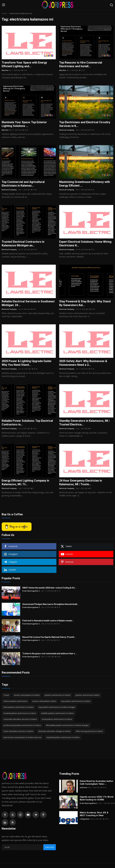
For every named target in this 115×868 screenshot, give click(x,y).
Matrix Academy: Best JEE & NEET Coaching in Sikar (94, 814)
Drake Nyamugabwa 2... (32, 591)
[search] (111, 5)
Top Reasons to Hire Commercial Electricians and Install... (81, 64)
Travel (6, 695)
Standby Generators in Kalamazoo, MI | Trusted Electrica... (84, 423)
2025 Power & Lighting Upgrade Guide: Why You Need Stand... (27, 363)
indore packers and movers (15, 701)
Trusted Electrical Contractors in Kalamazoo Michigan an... (23, 244)
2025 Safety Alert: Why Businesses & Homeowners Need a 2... (83, 363)
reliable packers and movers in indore (57, 713)
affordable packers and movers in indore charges (67, 725)
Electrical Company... (67, 130)
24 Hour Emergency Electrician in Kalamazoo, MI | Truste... (81, 482)
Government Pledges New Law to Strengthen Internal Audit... (51, 604)
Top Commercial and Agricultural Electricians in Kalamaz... (23, 184)
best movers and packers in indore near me (22, 737)
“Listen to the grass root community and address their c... (50, 654)
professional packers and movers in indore (22, 725)
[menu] (4, 5)
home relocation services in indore (18, 731)
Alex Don (5, 70)
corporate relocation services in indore (20, 719)
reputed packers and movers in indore (63, 737)
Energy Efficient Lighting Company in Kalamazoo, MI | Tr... (25, 482)
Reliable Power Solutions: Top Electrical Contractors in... (27, 423)
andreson (84, 787)
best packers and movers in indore (19, 707)
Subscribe (50, 847)
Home (4, 13)
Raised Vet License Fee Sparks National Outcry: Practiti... (49, 637)
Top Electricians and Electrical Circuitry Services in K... (85, 124)
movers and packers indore (44, 701)
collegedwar (85, 819)
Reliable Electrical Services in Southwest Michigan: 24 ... (28, 303)
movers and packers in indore (27, 695)
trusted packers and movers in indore (20, 713)
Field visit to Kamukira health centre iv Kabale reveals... (48, 621)
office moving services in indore (89, 731)
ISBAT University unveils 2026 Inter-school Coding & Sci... (49, 588)
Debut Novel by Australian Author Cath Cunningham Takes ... (97, 783)
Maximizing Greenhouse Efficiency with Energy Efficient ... (85, 184)
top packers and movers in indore (76, 701)
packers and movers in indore (58, 695)
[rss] (13, 822)
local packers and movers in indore (57, 719)
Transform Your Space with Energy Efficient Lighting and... (24, 64)
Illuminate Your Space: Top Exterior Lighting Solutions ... (24, 124)
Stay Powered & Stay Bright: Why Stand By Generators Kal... (85, 303)
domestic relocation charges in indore (55, 731)
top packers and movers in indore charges (57, 707)
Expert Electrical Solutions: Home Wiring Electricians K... (85, 244)
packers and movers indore (87, 695)
